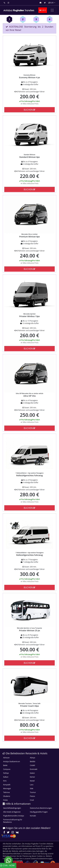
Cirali (32, 800)
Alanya (33, 758)
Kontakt (33, 816)
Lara (32, 785)
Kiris (5, 781)
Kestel (32, 781)
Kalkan (6, 777)
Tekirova (6, 792)
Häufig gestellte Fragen (39, 812)
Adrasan (6, 758)
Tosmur (33, 792)
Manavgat (7, 788)
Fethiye (6, 773)
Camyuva (7, 769)
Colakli (33, 765)
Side (32, 788)
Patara (32, 796)
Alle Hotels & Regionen (12, 812)
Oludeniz (7, 796)
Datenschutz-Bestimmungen (41, 808)
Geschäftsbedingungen (12, 808)
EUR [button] (51, 3)
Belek (5, 765)
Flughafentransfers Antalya (14, 816)
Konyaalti (7, 785)
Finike (5, 800)
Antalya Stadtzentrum (12, 762)
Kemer (33, 777)
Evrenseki (34, 769)
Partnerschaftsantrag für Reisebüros (13, 821)
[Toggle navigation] (52, 10)
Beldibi (33, 762)
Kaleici (32, 773)
